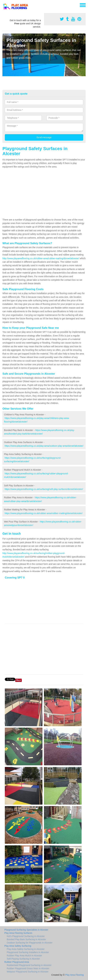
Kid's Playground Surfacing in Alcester (26, 936)
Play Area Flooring (74, 975)
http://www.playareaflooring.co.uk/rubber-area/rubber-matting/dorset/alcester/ (41, 258)
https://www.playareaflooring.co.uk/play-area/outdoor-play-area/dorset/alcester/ (44, 446)
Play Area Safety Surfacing (18, 946)
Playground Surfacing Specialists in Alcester (26, 930)
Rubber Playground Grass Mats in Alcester (28, 968)
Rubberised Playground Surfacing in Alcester (29, 965)
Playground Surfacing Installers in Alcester (28, 952)
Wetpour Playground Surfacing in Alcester (28, 972)
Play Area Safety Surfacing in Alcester (26, 949)
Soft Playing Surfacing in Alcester (23, 959)
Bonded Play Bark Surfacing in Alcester (26, 939)
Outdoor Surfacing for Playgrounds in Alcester (30, 943)
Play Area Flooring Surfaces (18, 933)
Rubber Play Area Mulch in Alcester (24, 956)
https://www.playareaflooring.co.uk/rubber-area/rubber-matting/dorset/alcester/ (44, 513)
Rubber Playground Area (17, 962)
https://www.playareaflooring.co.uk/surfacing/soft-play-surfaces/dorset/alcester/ (44, 489)
